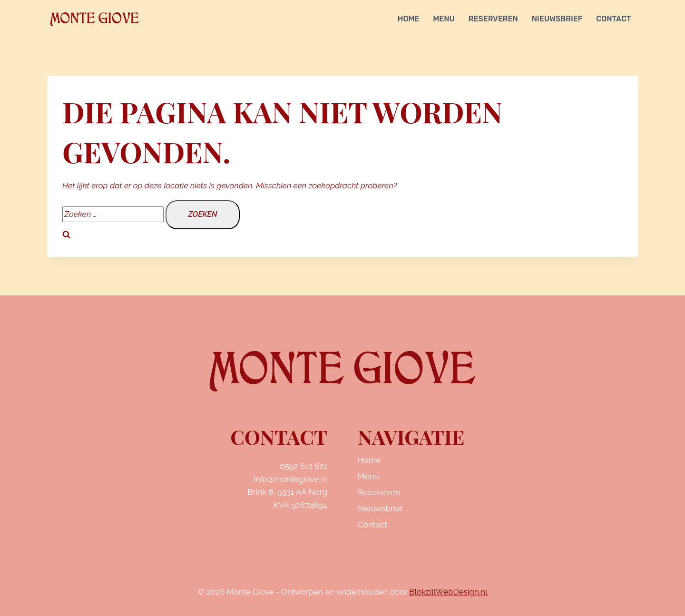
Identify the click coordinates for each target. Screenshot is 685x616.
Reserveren (493, 19)
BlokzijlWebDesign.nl (448, 592)
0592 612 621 (303, 466)
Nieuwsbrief (557, 19)
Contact (613, 19)
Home (409, 19)
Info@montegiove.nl (290, 479)
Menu (444, 19)
